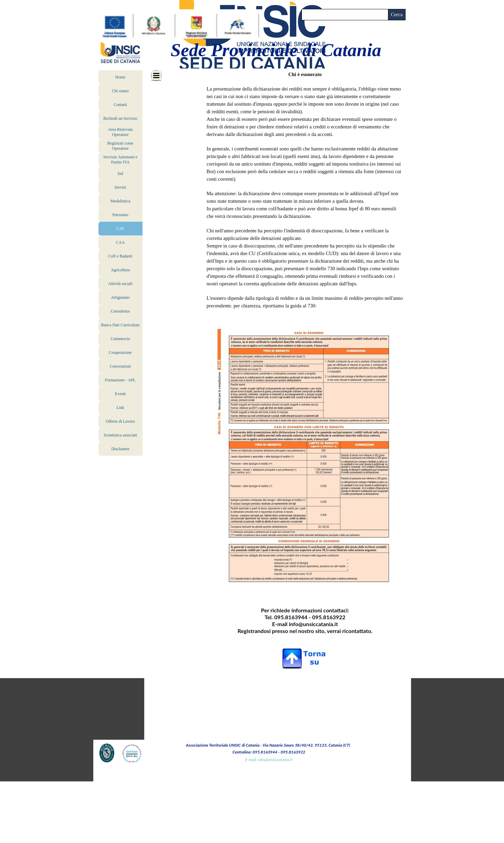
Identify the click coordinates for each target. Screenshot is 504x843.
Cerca (397, 14)
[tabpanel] (305, 404)
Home (120, 77)
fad (120, 173)
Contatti (120, 105)
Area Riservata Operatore (120, 132)
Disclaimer (120, 449)
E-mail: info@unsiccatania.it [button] (269, 760)
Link (120, 408)
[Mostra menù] (156, 76)
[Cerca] (345, 15)
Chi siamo (120, 91)
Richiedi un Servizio (120, 118)
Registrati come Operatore (120, 146)
